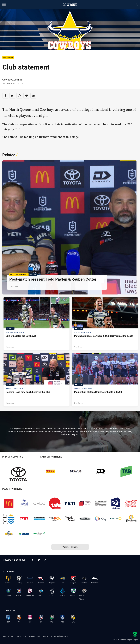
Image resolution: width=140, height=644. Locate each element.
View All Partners (70, 547)
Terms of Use (8, 636)
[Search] (136, 4)
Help (39, 636)
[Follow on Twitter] (39, 560)
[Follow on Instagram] (45, 560)
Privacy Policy (20, 636)
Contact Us (48, 636)
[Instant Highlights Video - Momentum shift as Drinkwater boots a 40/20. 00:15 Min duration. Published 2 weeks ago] (105, 380)
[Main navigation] (4, 5)
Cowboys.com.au (12, 79)
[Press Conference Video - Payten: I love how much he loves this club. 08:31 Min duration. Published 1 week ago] (36, 380)
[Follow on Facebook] (32, 560)
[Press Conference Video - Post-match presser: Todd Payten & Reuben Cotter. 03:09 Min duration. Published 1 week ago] (69, 227)
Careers (32, 636)
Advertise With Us (61, 636)
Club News (8, 57)
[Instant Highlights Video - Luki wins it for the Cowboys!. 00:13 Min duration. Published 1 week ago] (36, 324)
